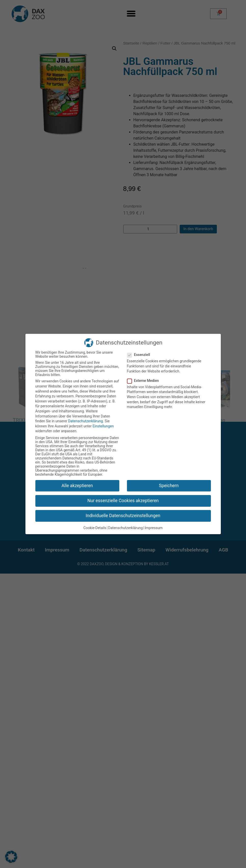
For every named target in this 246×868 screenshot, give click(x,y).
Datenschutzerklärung (85, 421)
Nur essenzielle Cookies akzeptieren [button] (123, 501)
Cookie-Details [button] (95, 528)
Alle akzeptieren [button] (77, 486)
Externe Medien (145, 381)
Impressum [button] (154, 528)
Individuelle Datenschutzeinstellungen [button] (123, 516)
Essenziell (140, 355)
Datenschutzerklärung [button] (125, 528)
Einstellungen (103, 426)
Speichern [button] (169, 486)
